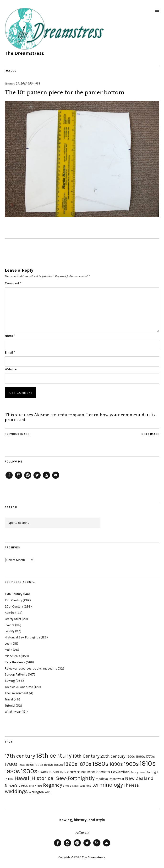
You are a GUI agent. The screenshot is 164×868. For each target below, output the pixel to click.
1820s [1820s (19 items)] (39, 765)
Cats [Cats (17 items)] (63, 772)
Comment (13, 283)
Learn (8, 644)
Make (8, 650)
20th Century (14, 606)
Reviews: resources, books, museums (31, 668)
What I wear (13, 712)
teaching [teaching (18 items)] (85, 786)
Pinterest (28, 479)
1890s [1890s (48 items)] (116, 764)
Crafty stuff (13, 619)
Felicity (10, 631)
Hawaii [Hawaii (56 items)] (23, 778)
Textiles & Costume (19, 687)
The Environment (16, 693)
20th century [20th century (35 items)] (113, 756)
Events (10, 625)
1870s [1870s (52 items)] (85, 764)
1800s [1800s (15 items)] (22, 765)
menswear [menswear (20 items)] (117, 779)
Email (10, 352)
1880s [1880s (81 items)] (100, 764)
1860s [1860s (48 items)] (71, 764)
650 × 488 (34, 84)
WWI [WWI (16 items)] (47, 792)
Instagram (18, 479)
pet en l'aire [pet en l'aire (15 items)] (36, 786)
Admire (10, 613)
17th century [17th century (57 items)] (20, 756)
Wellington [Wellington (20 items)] (36, 792)
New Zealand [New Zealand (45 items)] (139, 778)
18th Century (14, 594)
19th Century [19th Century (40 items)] (86, 756)
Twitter (37, 479)
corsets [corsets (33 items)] (103, 772)
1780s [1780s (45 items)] (11, 764)
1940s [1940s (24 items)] (43, 772)
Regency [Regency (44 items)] (52, 785)
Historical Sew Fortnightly (22, 637)
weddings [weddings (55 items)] (16, 791)
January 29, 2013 (16, 84)
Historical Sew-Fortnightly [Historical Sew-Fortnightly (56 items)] (63, 778)
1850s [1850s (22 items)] (58, 765)
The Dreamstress (24, 53)
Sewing (10, 681)
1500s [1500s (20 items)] (131, 757)
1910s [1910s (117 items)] (148, 763)
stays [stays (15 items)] (75, 786)
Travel (9, 699)
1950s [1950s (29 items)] (54, 772)
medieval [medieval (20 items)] (102, 779)
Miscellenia (12, 656)
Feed (46, 479)
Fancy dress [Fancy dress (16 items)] (138, 772)
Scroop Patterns (16, 674)
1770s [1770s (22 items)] (150, 757)
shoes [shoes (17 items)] (67, 786)
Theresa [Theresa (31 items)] (131, 785)
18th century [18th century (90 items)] (54, 755)
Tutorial (10, 706)
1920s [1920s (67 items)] (12, 771)
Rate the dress (15, 662)
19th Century (13, 600)
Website (11, 369)
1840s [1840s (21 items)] (48, 765)
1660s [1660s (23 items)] (140, 757)
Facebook (9, 479)
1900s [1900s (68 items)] (131, 764)
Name (10, 336)
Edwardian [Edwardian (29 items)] (120, 772)
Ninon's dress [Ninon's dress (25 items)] (16, 785)
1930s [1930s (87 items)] (29, 771)
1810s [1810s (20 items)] (30, 765)
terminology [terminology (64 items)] (107, 785)
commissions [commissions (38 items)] (81, 772)
